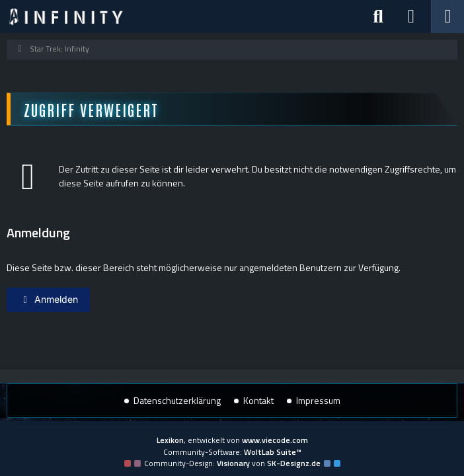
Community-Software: (232, 452)
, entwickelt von (232, 440)
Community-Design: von (232, 463)
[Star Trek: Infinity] (66, 17)
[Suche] (378, 17)
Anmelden (48, 299)
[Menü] (447, 17)
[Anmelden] (411, 17)
